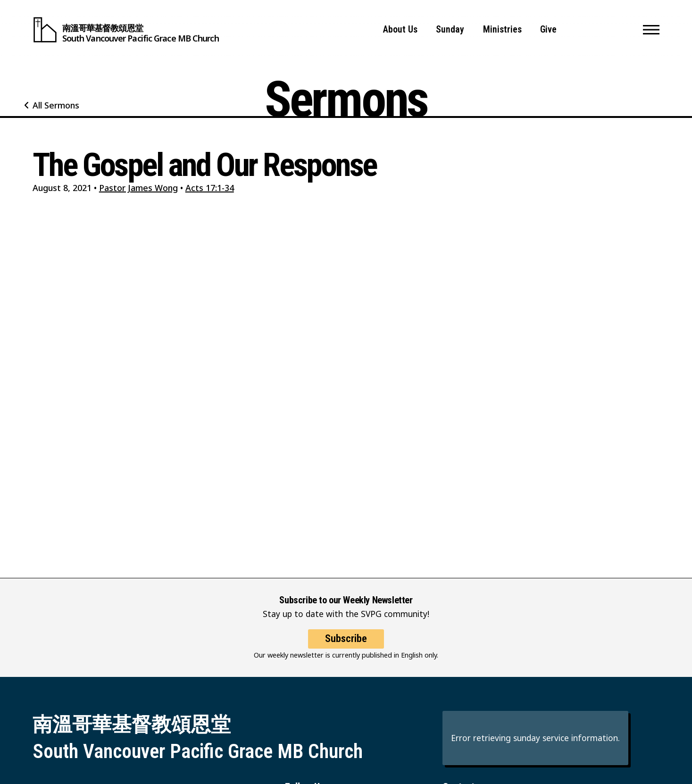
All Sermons (56, 105)
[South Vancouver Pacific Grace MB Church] (126, 30)
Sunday (450, 29)
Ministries (502, 29)
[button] (651, 30)
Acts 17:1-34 (210, 188)
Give (548, 29)
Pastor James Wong (138, 188)
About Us (400, 29)
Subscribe (346, 645)
